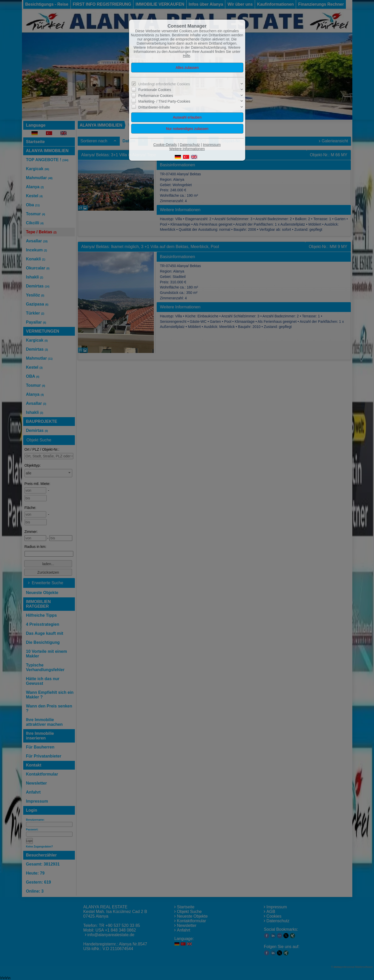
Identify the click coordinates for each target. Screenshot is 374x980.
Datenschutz (190, 145)
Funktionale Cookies (155, 90)
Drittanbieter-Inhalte (154, 107)
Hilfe (187, 56)
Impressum (212, 145)
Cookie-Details (165, 145)
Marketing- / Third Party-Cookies (164, 101)
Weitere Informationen (187, 149)
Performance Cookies (156, 96)
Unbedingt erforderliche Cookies (164, 84)
